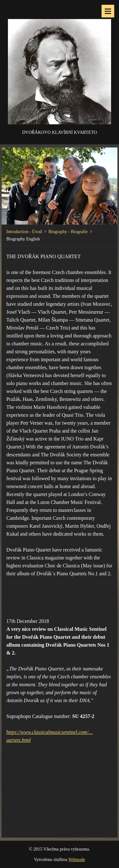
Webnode (77, 860)
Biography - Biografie (68, 232)
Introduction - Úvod (24, 232)
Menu (108, 11)
